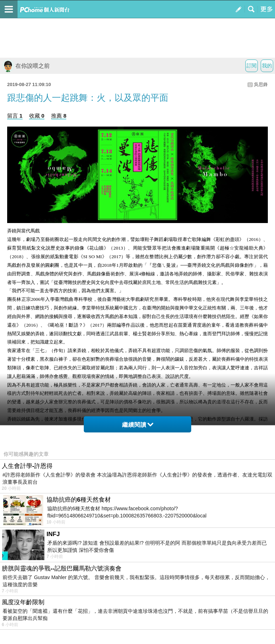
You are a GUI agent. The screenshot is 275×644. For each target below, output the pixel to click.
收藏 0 (37, 116)
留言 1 (15, 116)
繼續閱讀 (138, 425)
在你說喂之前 (26, 66)
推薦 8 (59, 116)
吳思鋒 (261, 84)
